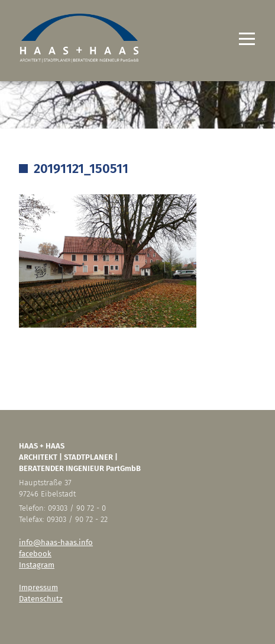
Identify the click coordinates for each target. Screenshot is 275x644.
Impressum (38, 587)
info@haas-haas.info (56, 542)
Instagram (37, 565)
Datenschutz (41, 599)
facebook (35, 554)
